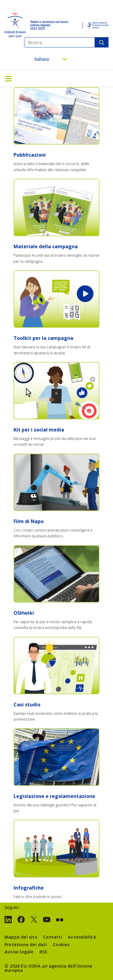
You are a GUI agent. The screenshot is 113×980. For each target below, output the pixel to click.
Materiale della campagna (46, 246)
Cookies (61, 944)
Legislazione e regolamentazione (54, 796)
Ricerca (102, 42)
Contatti (53, 937)
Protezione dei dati (26, 944)
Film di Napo (29, 521)
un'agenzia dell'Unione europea (48, 968)
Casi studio (27, 705)
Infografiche (29, 888)
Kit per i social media (39, 430)
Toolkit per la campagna (43, 338)
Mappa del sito (21, 937)
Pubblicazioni (30, 155)
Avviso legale (19, 952)
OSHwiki (24, 613)
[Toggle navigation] (8, 78)
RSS (43, 952)
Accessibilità (82, 937)
